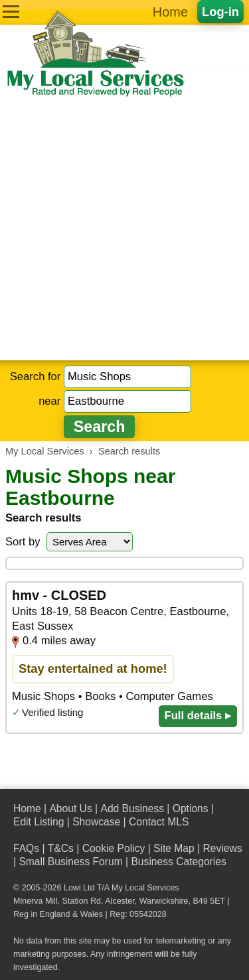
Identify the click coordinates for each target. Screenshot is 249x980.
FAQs (26, 848)
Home (170, 12)
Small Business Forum (70, 862)
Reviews (222, 848)
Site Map (174, 848)
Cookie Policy (114, 848)
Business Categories (178, 862)
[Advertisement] (124, 229)
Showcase (96, 822)
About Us (70, 808)
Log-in (220, 12)
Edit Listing (39, 822)
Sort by (23, 542)
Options (191, 808)
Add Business (132, 808)
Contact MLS (159, 822)
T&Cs (61, 848)
